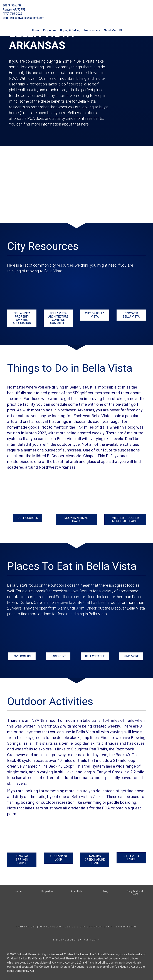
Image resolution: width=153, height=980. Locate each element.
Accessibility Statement (84, 927)
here (85, 124)
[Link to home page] (76, 8)
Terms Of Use (26, 927)
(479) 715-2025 (13, 14)
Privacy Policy (51, 927)
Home (36, 30)
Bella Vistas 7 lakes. (89, 797)
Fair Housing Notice (122, 927)
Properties (50, 30)
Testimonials (92, 30)
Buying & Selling (70, 30)
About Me (110, 30)
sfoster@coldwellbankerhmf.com (23, 18)
